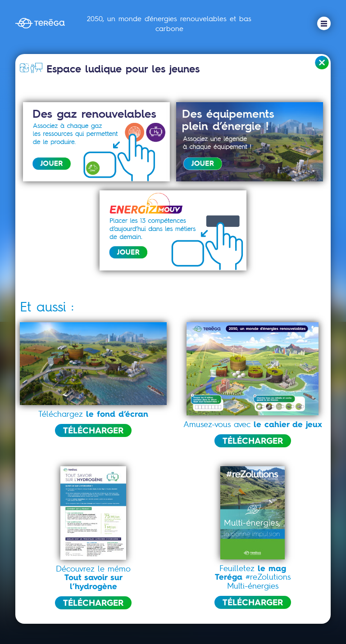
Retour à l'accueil (322, 63)
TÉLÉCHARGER (93, 430)
